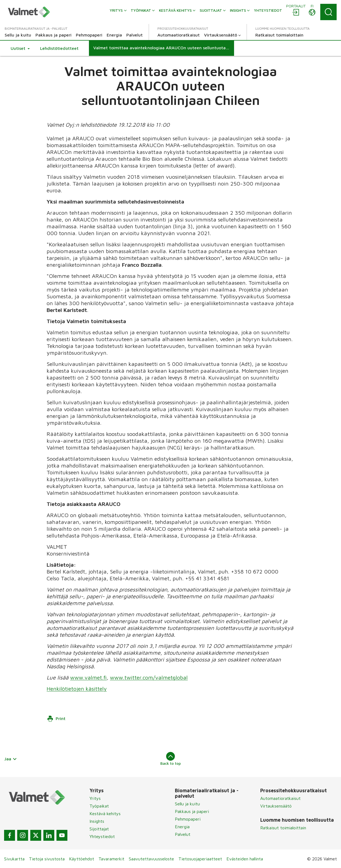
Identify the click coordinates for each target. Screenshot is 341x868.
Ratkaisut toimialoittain (283, 828)
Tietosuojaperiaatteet (200, 859)
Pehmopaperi (188, 819)
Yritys (95, 798)
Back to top (171, 759)
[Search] (328, 12)
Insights (97, 821)
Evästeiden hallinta (245, 859)
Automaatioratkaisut (280, 798)
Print (56, 719)
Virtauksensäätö (276, 806)
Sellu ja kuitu (187, 804)
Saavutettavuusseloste (151, 859)
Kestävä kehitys (105, 814)
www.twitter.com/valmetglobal (149, 677)
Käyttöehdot (82, 859)
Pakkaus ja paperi (192, 811)
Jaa (11, 759)
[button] (20, 48)
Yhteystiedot (102, 836)
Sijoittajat (99, 829)
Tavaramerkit (111, 859)
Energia (182, 827)
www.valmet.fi (88, 677)
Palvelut (183, 834)
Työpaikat (99, 806)
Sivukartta (14, 859)
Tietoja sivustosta (47, 859)
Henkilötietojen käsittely (77, 689)
